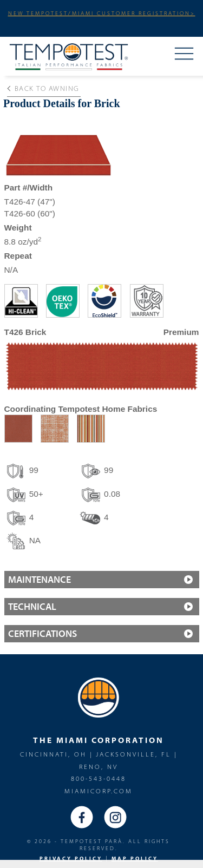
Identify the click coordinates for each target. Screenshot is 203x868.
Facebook (82, 817)
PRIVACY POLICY (71, 859)
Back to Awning (43, 88)
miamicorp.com (99, 791)
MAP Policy (135, 859)
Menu (184, 55)
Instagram (115, 817)
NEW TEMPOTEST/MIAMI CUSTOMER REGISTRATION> (102, 13)
